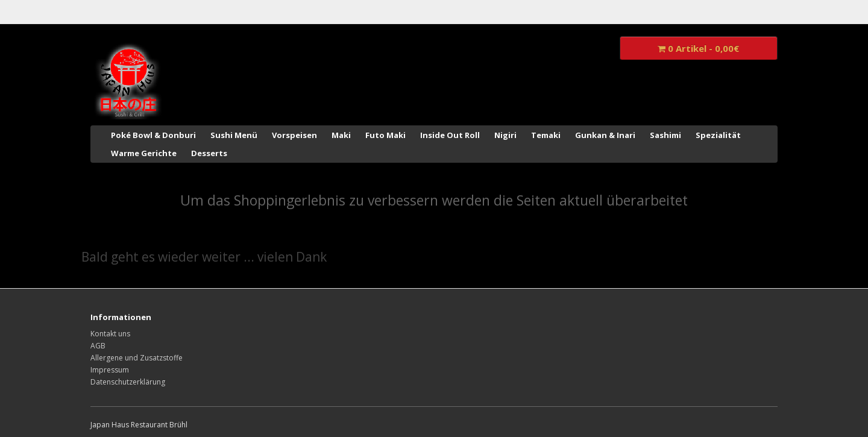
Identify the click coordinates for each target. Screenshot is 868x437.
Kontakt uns (110, 334)
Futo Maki (385, 135)
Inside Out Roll (450, 135)
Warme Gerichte (144, 153)
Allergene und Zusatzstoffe (137, 358)
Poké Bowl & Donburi (153, 135)
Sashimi (665, 135)
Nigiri (505, 135)
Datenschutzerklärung (128, 382)
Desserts (209, 153)
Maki (341, 135)
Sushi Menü (234, 135)
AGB (98, 346)
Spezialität (718, 135)
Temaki (546, 135)
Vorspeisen (294, 135)
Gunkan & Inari (605, 135)
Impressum (110, 370)
